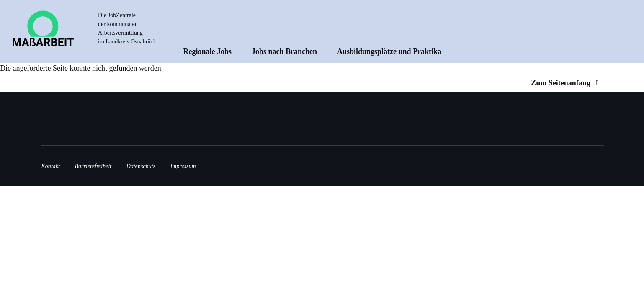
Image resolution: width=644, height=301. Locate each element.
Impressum (183, 166)
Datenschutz (141, 166)
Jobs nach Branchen (284, 51)
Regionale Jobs (208, 51)
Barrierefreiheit (93, 166)
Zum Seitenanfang (567, 83)
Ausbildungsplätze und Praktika (389, 51)
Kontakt (51, 166)
